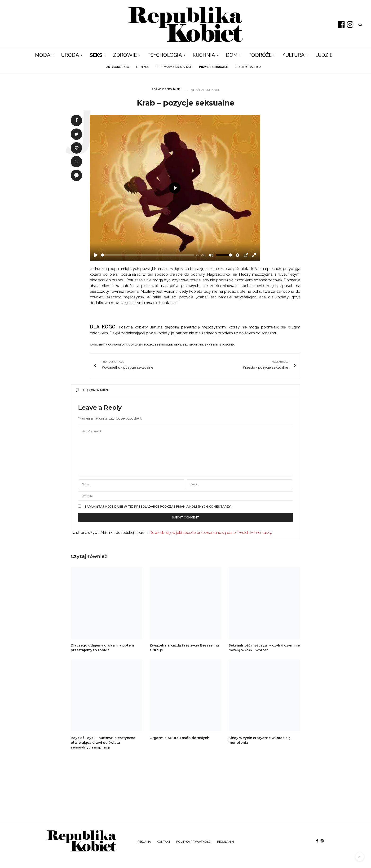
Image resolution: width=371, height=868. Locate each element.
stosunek (227, 345)
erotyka (105, 345)
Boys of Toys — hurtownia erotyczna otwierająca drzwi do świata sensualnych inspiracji (103, 743)
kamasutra (121, 345)
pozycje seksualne (158, 345)
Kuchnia (204, 55)
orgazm (137, 345)
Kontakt (164, 842)
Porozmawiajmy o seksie (174, 67)
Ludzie (324, 55)
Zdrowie (125, 55)
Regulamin (225, 842)
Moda (43, 55)
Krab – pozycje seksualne (186, 103)
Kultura (293, 55)
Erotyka (142, 67)
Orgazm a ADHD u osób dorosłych (179, 738)
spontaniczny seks (204, 345)
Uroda (70, 55)
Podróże (260, 55)
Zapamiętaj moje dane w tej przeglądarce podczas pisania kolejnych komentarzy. (158, 507)
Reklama (144, 842)
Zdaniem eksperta (248, 67)
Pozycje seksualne (166, 89)
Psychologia (165, 55)
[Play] (96, 255)
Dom (232, 55)
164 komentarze (92, 390)
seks (178, 345)
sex (185, 345)
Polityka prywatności (194, 842)
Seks (96, 55)
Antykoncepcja (118, 67)
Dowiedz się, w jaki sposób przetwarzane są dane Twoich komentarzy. (211, 533)
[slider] (148, 255)
